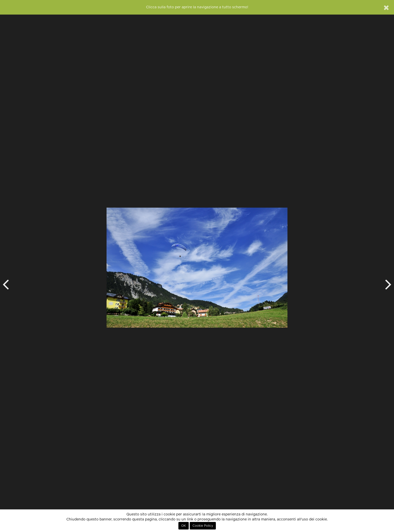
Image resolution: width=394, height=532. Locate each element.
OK (184, 526)
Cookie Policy (203, 526)
